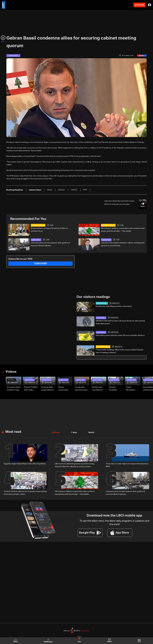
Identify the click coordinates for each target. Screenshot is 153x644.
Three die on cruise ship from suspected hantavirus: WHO (127, 465)
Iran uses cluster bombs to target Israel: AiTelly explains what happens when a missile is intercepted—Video (14, 389)
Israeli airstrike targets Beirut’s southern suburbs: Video (47, 389)
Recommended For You (28, 219)
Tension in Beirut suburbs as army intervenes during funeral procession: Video (25, 493)
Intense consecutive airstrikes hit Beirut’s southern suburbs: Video (65, 389)
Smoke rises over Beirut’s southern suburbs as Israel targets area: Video (99, 389)
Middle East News (102, 303)
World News (11, 380)
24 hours (55, 433)
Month (90, 433)
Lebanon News (36, 240)
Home (16, 640)
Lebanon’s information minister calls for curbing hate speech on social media (123, 244)
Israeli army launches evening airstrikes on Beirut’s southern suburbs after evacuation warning (82, 389)
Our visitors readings (93, 297)
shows (109, 640)
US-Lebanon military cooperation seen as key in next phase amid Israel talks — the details (123, 230)
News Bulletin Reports (38, 225)
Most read (13, 432)
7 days (73, 433)
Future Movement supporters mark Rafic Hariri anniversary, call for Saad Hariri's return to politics (133, 389)
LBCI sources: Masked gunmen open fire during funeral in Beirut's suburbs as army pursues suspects (75, 465)
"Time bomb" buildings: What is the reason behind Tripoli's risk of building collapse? (120, 351)
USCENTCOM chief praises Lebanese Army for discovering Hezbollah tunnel (120, 322)
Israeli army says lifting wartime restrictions (114, 306)
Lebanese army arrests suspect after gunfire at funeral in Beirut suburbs (50, 244)
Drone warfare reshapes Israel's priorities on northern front (49, 230)
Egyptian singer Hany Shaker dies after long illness (25, 464)
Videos (11, 372)
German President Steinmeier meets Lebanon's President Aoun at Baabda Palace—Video (116, 389)
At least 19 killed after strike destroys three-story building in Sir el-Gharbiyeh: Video (31, 389)
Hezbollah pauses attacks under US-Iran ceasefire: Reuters (120, 335)
